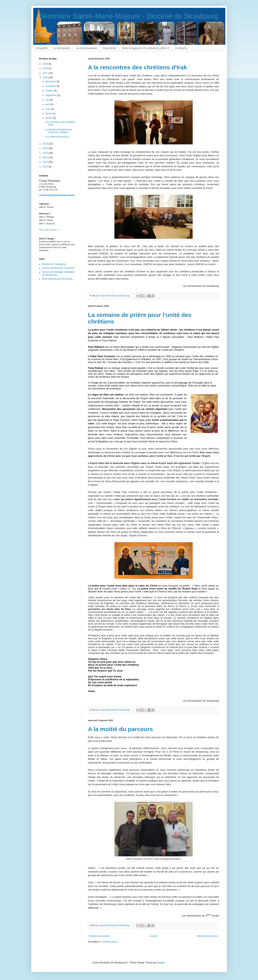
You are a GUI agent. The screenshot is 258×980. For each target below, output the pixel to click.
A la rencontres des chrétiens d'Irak (138, 67)
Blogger (161, 963)
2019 (46, 64)
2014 (46, 148)
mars (48, 109)
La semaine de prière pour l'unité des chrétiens (58, 131)
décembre (51, 81)
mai (48, 100)
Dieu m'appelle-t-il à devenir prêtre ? (146, 48)
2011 (46, 162)
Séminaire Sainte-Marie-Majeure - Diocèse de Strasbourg (129, 16)
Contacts (181, 48)
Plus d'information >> (50, 230)
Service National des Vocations (58, 268)
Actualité (42, 48)
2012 (46, 157)
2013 (46, 153)
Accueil (153, 936)
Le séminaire (62, 48)
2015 (46, 144)
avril (48, 104)
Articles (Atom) (110, 942)
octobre (50, 91)
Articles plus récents (99, 936)
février (49, 114)
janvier (49, 118)
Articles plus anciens (207, 936)
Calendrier (110, 48)
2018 (46, 68)
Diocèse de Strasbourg (54, 264)
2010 (46, 167)
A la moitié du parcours (120, 729)
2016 (46, 78)
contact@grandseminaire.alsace (57, 195)
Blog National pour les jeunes (57, 279)
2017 (46, 73)
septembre (51, 95)
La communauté (86, 48)
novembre (51, 86)
